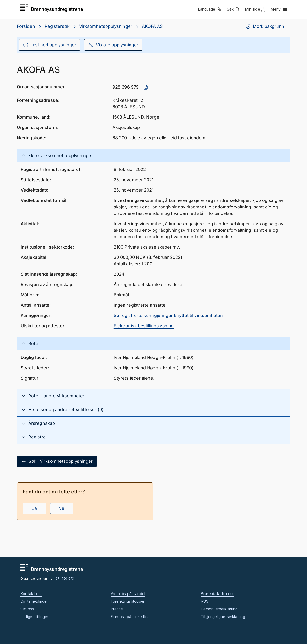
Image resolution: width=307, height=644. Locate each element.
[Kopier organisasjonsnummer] (146, 87)
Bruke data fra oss (218, 594)
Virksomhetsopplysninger (106, 26)
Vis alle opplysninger (113, 45)
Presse (117, 609)
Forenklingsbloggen (128, 601)
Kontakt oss (31, 594)
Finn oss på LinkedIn (129, 617)
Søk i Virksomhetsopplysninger (57, 461)
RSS (204, 601)
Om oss (27, 609)
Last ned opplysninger (50, 45)
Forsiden (26, 26)
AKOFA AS (153, 26)
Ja (35, 508)
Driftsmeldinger (34, 601)
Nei (62, 508)
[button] (210, 9)
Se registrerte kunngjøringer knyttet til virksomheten (168, 315)
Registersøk (57, 26)
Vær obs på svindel (128, 594)
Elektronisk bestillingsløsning (144, 326)
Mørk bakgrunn (265, 26)
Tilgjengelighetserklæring (223, 617)
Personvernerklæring (219, 609)
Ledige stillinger (34, 617)
